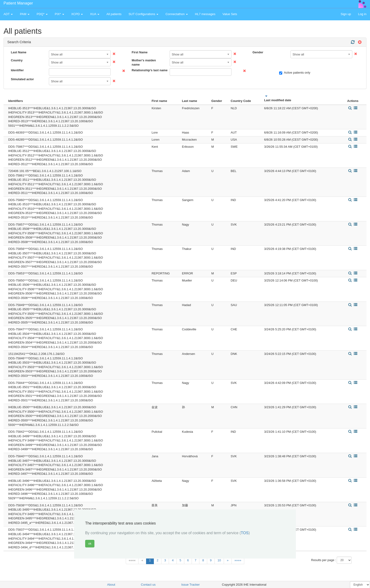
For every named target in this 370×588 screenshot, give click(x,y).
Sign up (346, 14)
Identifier (17, 70)
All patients (114, 14)
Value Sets (230, 14)
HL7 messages (205, 14)
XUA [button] (95, 14)
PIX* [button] (59, 14)
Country (17, 60)
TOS (245, 533)
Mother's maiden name (144, 63)
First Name (140, 52)
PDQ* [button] (42, 14)
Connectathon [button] (177, 14)
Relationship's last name (149, 70)
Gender (258, 52)
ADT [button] (8, 14)
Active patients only (295, 73)
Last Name (19, 52)
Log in (362, 14)
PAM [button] (25, 14)
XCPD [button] (77, 14)
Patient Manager (18, 3)
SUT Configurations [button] (144, 14)
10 (219, 560)
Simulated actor (22, 79)
